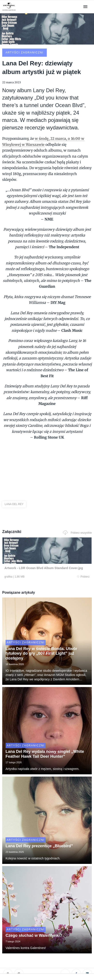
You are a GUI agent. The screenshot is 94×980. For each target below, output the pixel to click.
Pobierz (83, 577)
